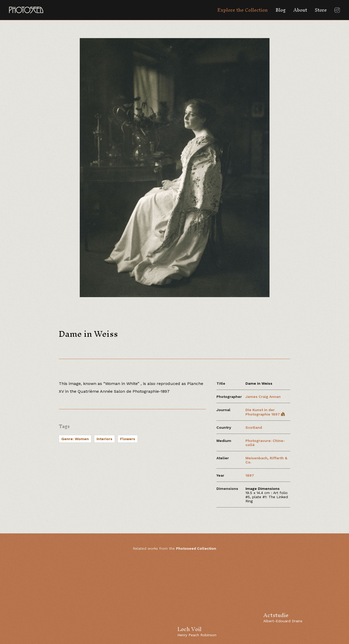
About (300, 10)
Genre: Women (75, 439)
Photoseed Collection (196, 548)
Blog (281, 10)
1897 (250, 475)
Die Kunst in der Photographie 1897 (265, 412)
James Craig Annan (263, 397)
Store (321, 10)
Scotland (254, 427)
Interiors (104, 439)
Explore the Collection (242, 10)
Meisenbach (256, 458)
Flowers (128, 439)
